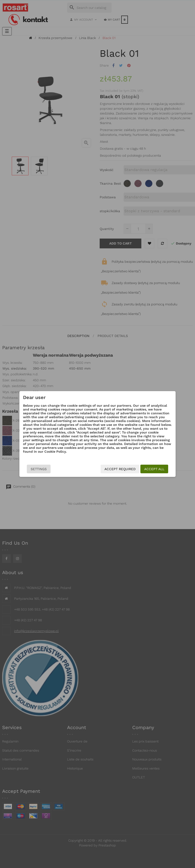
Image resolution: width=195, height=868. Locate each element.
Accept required (120, 469)
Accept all (154, 469)
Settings (39, 469)
